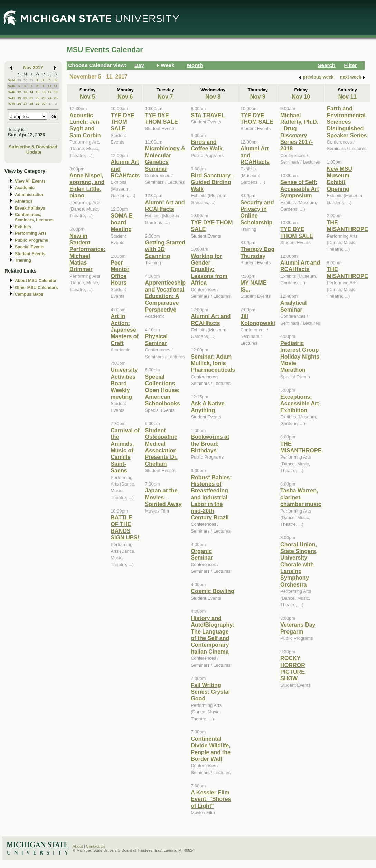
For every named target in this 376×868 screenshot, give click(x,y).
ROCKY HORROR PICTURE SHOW (293, 668)
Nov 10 (301, 96)
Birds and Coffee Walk (207, 145)
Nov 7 (165, 96)
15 (37, 92)
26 (19, 104)
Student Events (30, 254)
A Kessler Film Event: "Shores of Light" (211, 799)
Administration (30, 195)
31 (31, 80)
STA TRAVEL (208, 115)
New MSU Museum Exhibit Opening (340, 179)
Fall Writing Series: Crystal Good (210, 692)
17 (50, 92)
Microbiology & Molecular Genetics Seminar (165, 158)
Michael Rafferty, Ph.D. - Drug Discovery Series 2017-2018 (299, 132)
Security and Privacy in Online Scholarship (257, 212)
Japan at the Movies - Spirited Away (163, 497)
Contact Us (96, 846)
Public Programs (31, 240)
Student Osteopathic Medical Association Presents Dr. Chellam (161, 447)
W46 (12, 92)
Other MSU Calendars (36, 288)
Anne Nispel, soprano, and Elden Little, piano (87, 185)
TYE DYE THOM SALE (123, 122)
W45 (12, 86)
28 (31, 104)
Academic (25, 188)
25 (56, 98)
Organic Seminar (202, 554)
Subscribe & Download (33, 147)
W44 (12, 80)
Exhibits (23, 227)
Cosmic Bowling (213, 591)
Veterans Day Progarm (298, 628)
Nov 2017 (33, 68)
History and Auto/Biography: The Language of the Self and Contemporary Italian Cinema (213, 635)
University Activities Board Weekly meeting (124, 383)
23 (44, 98)
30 (25, 80)
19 (19, 98)
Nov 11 (347, 96)
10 (50, 86)
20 (25, 98)
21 (31, 98)
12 (19, 92)
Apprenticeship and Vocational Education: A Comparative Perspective (166, 296)
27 (25, 104)
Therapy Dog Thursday (258, 252)
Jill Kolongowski (258, 319)
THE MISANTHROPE (301, 447)
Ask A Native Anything (208, 407)
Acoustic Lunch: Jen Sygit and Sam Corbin (85, 125)
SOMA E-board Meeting (123, 222)
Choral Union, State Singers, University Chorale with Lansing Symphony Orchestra (299, 564)
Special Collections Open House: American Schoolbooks (163, 390)
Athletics (24, 201)
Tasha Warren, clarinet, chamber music (301, 497)
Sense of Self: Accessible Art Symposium (300, 189)
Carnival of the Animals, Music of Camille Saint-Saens (125, 450)
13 (25, 92)
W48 (12, 104)
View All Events (30, 181)
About (78, 846)
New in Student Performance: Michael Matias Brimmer (87, 253)
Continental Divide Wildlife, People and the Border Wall (211, 749)
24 (50, 98)
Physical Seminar (157, 339)
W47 (12, 98)
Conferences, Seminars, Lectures (34, 217)
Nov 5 (87, 96)
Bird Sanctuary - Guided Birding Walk (212, 182)
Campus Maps (29, 294)
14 (31, 92)
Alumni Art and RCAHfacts (165, 206)
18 (56, 92)
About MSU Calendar (36, 281)
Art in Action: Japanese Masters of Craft (125, 330)
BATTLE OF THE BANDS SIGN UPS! (125, 527)
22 (37, 98)
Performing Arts (31, 233)
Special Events (30, 247)
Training (23, 260)
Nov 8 (213, 96)
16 (44, 92)
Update (34, 152)
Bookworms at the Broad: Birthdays (210, 444)
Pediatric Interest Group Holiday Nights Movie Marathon (300, 357)
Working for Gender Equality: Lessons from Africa (209, 269)
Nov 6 (125, 96)
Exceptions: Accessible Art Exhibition (300, 403)
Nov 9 (258, 96)
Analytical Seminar (293, 306)
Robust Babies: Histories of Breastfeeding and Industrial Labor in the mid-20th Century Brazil (211, 497)
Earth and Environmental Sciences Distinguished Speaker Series (347, 122)
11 (56, 86)
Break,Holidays (30, 208)
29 (19, 80)
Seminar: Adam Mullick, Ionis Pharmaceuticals (213, 363)
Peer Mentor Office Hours (120, 273)
